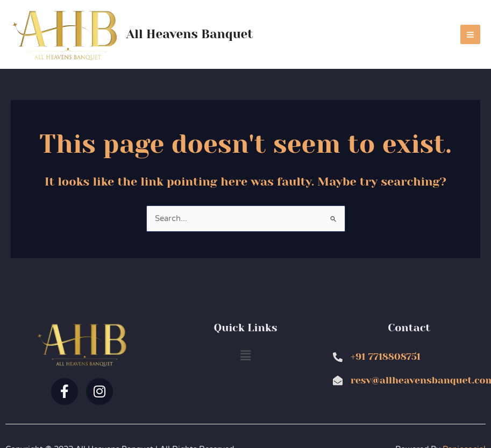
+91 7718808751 (386, 357)
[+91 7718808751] (338, 357)
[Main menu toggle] (470, 35)
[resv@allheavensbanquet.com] (338, 380)
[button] (245, 355)
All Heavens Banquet (190, 34)
